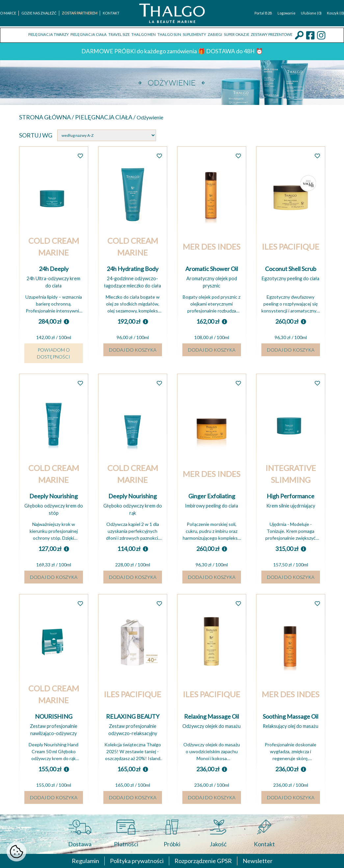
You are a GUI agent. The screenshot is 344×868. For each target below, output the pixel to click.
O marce (8, 13)
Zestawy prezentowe (272, 34)
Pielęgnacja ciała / (106, 117)
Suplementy (194, 34)
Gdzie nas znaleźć (39, 13)
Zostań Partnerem (80, 13)
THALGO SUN (169, 34)
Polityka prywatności (137, 861)
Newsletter (258, 861)
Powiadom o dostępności (53, 353)
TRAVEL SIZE (119, 34)
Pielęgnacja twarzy (49, 34)
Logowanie (287, 13)
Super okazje (237, 34)
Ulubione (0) (311, 13)
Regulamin (85, 861)
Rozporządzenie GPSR (203, 861)
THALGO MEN (144, 34)
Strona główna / (47, 117)
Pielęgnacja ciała (89, 34)
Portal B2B (263, 13)
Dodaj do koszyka (133, 350)
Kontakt (111, 13)
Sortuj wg (36, 135)
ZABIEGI (215, 34)
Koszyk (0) (335, 13)
